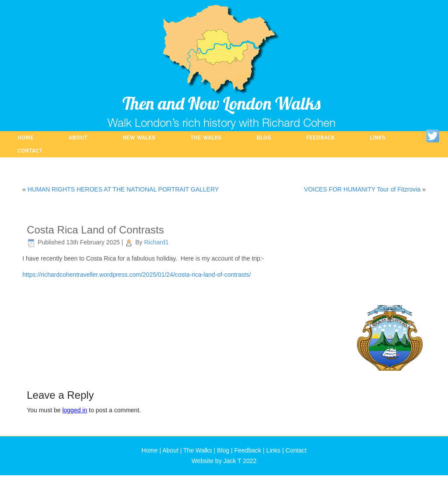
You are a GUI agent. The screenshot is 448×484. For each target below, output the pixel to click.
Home (26, 138)
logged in (75, 410)
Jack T (233, 461)
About (78, 138)
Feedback (320, 138)
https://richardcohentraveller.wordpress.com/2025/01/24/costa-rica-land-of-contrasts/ (136, 275)
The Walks (206, 138)
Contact (30, 151)
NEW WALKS (139, 138)
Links (378, 138)
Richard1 (156, 242)
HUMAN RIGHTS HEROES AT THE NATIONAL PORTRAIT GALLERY (123, 189)
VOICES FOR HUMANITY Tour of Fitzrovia (362, 189)
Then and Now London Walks (222, 103)
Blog (264, 138)
